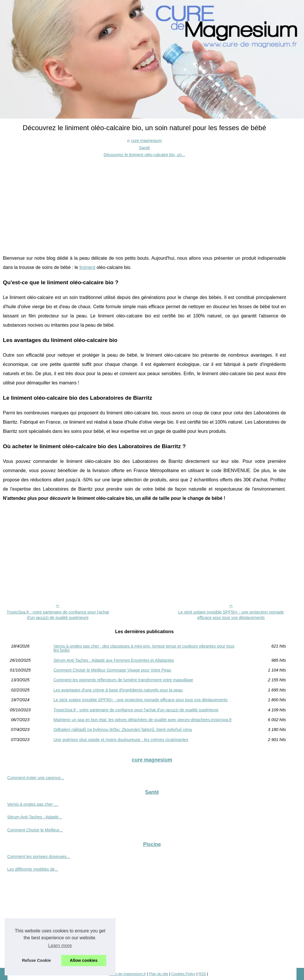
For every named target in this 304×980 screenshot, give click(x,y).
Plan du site (159, 974)
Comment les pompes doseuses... (39, 856)
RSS (202, 974)
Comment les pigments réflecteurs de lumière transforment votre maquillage (123, 680)
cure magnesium (146, 141)
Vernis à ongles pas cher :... (33, 804)
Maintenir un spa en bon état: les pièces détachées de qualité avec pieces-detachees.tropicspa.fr (143, 720)
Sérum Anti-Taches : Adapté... (35, 817)
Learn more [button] (60, 946)
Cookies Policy (183, 974)
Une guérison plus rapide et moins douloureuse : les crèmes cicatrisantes (121, 740)
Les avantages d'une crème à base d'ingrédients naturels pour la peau (118, 690)
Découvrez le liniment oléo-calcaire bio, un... (144, 155)
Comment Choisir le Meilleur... (35, 830)
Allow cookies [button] (84, 960)
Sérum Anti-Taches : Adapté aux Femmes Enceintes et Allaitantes (114, 660)
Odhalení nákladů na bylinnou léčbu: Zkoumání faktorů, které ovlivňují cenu (123, 730)
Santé (144, 148)
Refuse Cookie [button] (36, 960)
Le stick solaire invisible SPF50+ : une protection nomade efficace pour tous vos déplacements (231, 615)
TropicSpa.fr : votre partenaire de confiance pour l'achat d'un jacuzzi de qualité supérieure (58, 615)
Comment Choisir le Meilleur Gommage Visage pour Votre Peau (112, 670)
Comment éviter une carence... (36, 778)
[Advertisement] (144, 202)
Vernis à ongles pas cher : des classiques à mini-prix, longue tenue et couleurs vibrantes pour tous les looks (144, 648)
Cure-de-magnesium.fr (127, 974)
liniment (87, 267)
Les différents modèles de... (33, 869)
